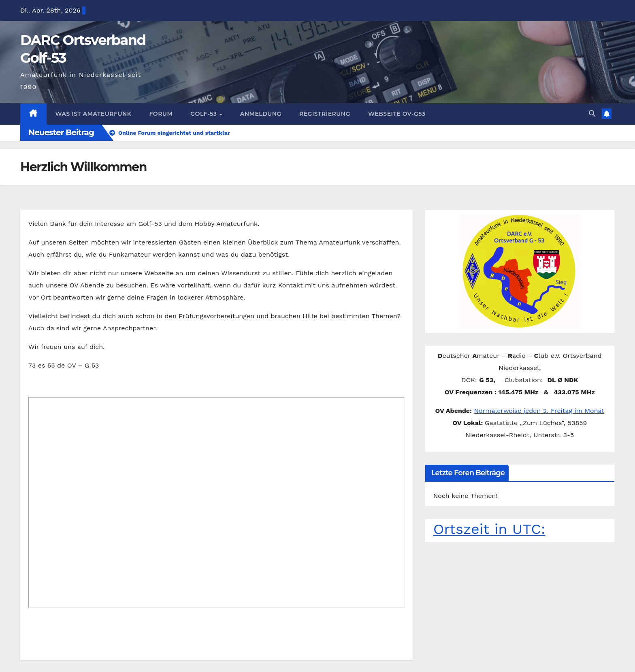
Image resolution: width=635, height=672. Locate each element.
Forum (156, 102)
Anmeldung (253, 102)
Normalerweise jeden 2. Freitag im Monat (539, 399)
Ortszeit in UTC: (485, 517)
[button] (592, 101)
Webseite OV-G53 (385, 102)
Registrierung (315, 102)
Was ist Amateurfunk (92, 102)
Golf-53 (199, 102)
